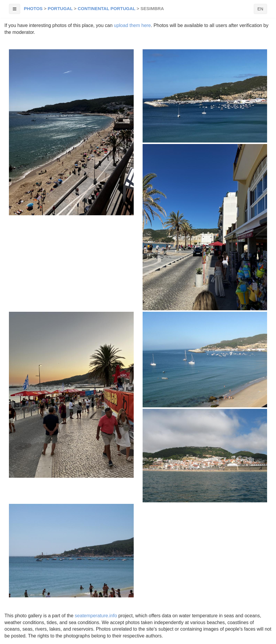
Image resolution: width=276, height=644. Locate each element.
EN (260, 9)
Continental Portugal (106, 8)
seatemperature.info (96, 616)
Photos (33, 8)
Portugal (60, 8)
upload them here (132, 25)
